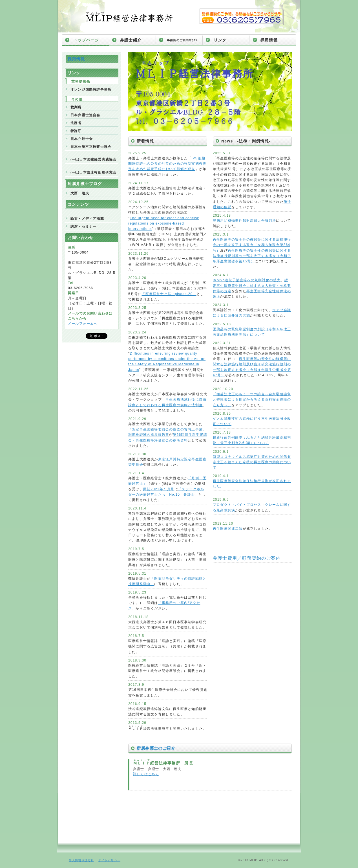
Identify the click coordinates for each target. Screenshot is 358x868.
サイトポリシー (109, 860)
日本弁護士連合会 (85, 115)
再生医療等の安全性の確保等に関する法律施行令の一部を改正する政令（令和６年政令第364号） (252, 245)
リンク (220, 40)
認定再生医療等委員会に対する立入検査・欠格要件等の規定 (252, 285)
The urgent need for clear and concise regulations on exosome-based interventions (164, 223)
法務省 (76, 123)
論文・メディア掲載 (87, 219)
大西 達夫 (80, 193)
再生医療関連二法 (228, 529)
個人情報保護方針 (81, 860)
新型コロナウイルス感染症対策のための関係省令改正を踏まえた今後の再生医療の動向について (252, 462)
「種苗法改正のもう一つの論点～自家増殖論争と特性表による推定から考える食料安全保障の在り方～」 (252, 399)
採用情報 (269, 40)
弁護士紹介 (131, 40)
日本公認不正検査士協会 (91, 147)
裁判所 (76, 107)
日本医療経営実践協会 (93, 159)
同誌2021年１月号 (159, 489)
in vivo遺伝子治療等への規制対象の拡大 (247, 280)
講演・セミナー (83, 227)
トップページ (86, 40)
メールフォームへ (83, 324)
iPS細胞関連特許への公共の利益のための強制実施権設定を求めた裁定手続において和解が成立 (167, 164)
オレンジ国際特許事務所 (91, 89)
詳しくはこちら (146, 774)
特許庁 (76, 131)
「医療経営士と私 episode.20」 (169, 294)
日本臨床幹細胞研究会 (93, 172)
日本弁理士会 (82, 139)
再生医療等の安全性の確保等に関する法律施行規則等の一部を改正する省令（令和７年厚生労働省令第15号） (252, 256)
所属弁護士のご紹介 (156, 748)
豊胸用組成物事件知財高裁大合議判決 (244, 221)
